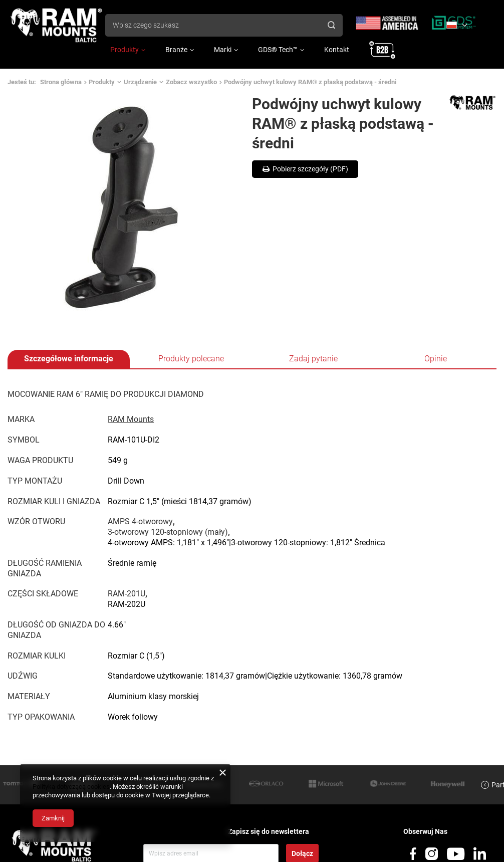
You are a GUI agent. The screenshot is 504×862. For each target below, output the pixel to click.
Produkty (124, 50)
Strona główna (61, 82)
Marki (223, 50)
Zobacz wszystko (191, 82)
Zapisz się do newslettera (269, 831)
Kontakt (337, 50)
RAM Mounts (131, 419)
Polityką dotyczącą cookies (71, 787)
